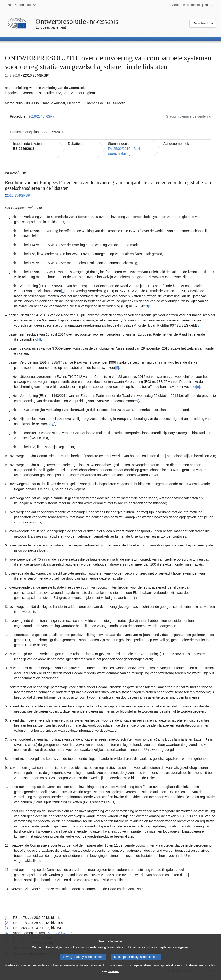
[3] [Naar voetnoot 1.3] (199, 325)
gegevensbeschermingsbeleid (152, 970)
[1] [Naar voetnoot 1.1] (63, 291)
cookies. (114, 976)
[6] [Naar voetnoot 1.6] (198, 387)
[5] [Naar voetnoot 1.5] (117, 368)
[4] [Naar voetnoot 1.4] (39, 339)
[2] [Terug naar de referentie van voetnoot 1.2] (7, 923)
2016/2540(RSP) (41, 116)
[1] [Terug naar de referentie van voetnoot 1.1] (7, 918)
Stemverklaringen (121, 154)
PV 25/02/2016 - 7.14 (124, 149)
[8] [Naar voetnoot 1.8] (53, 424)
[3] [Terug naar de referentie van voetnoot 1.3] (7, 928)
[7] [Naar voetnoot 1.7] (140, 401)
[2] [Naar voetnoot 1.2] (150, 306)
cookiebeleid (190, 970)
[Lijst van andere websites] (193, 5)
